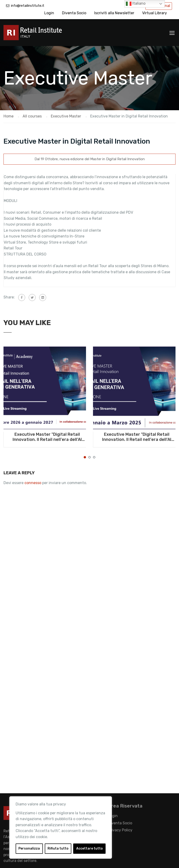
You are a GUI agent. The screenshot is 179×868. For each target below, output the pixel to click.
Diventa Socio (74, 13)
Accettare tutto (89, 849)
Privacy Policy (120, 830)
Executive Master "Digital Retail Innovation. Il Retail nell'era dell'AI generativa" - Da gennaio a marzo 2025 (137, 437)
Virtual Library (155, 13)
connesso (33, 483)
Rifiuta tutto (58, 849)
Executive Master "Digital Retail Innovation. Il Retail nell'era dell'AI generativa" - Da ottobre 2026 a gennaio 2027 (47, 437)
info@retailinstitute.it (28, 6)
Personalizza (29, 849)
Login (49, 13)
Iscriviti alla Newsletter (114, 13)
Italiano (136, 4)
